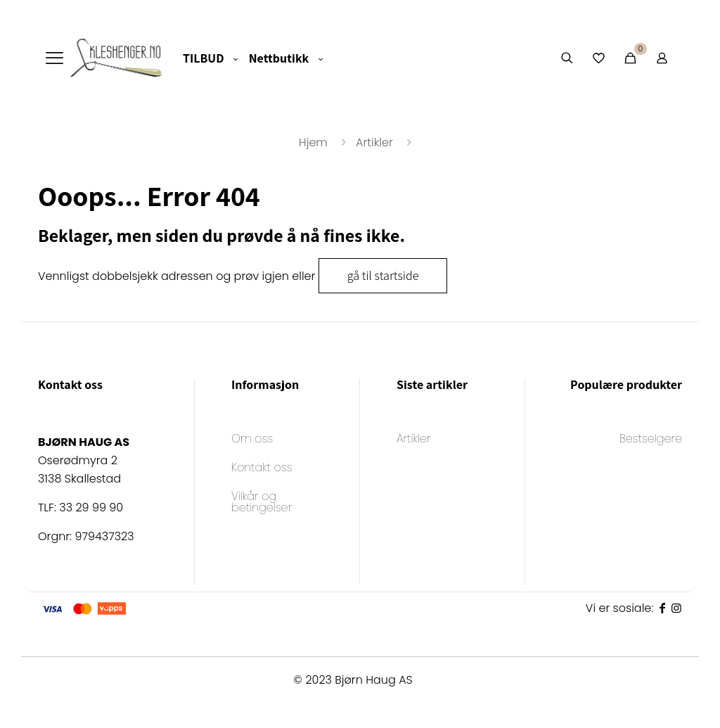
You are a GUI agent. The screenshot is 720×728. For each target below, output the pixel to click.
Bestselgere (651, 440)
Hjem (313, 142)
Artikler (374, 142)
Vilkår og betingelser (262, 503)
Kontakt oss (262, 469)
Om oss (252, 440)
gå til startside (383, 275)
